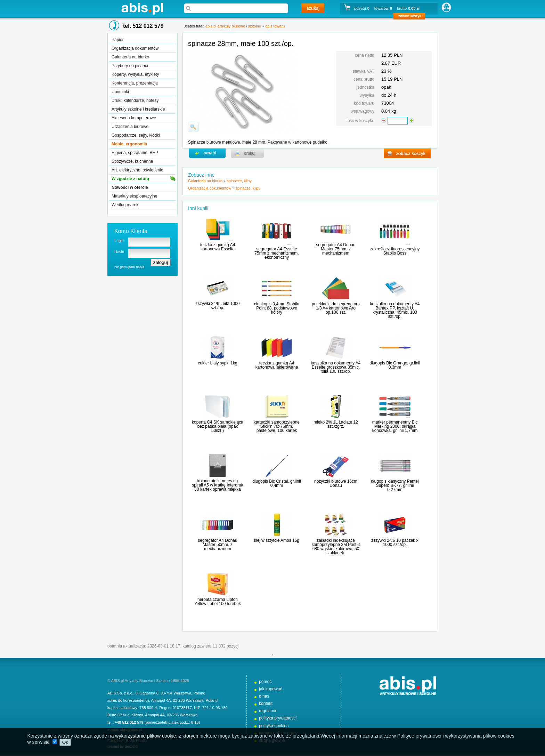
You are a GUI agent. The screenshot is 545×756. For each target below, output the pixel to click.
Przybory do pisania (130, 66)
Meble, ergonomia (129, 144)
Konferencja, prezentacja (135, 83)
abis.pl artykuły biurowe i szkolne (142, 9)
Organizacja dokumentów (135, 48)
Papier (118, 40)
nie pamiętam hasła (129, 267)
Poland (199, 693)
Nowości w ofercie (130, 187)
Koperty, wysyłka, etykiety (135, 74)
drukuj (247, 153)
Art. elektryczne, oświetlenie (137, 170)
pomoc (265, 682)
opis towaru (275, 26)
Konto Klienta (131, 231)
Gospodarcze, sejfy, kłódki (136, 135)
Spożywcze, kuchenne (132, 161)
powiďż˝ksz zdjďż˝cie (193, 127)
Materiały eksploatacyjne (134, 196)
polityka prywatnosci (278, 718)
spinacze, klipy (239, 181)
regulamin (268, 711)
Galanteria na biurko (130, 57)
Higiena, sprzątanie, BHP (135, 153)
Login (119, 241)
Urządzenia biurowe (130, 127)
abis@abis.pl (131, 730)
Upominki (120, 92)
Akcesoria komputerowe (134, 118)
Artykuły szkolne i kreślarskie (138, 109)
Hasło (119, 252)
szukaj (313, 8)
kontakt (266, 703)
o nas (264, 696)
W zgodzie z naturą (130, 179)
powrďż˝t (207, 153)
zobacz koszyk (411, 17)
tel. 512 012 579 (143, 26)
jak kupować (271, 689)
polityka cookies (274, 726)
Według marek (125, 205)
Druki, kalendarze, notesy (135, 100)
